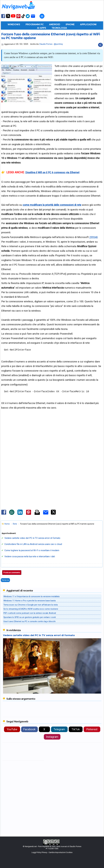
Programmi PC (35, 24)
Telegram (59, 729)
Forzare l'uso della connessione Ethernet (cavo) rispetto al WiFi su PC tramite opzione (51, 36)
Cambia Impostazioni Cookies (61, 852)
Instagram (52, 737)
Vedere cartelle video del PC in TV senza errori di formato (32, 538)
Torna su (5, 580)
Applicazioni (88, 24)
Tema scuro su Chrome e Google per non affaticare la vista (31, 605)
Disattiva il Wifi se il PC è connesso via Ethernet (52, 172)
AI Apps (42, 28)
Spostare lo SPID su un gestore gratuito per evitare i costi (30, 617)
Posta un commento (12, 573)
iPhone (70, 24)
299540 (93, 237)
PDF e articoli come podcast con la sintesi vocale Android (30, 613)
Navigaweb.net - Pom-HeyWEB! (37, 846)
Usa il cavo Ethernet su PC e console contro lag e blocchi (29, 621)
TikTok (76, 729)
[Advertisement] (52, 443)
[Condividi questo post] (100, 45)
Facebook (29, 729)
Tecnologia (59, 28)
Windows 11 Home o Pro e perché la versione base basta (30, 601)
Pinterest (92, 729)
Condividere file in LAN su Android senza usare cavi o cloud (33, 544)
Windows (14, 24)
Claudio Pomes (46, 44)
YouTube (12, 729)
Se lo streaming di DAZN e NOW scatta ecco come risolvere (31, 609)
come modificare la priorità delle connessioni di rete (52, 205)
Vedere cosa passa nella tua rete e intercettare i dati (30, 556)
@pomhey (58, 44)
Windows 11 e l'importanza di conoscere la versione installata (31, 596)
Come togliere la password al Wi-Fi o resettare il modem (32, 550)
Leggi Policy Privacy (39, 852)
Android (55, 24)
